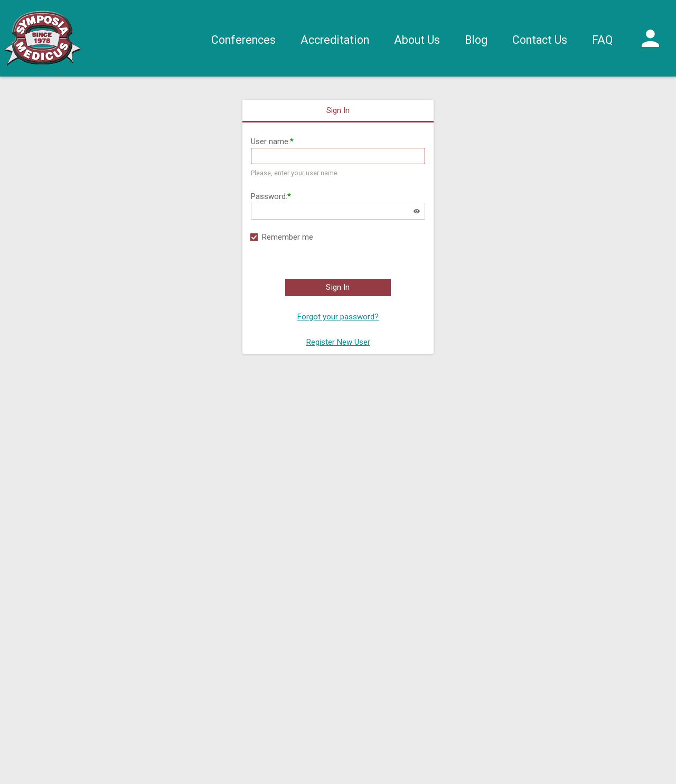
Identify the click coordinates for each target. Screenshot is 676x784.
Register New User (338, 342)
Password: (269, 196)
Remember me (288, 237)
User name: (270, 141)
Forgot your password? (338, 317)
